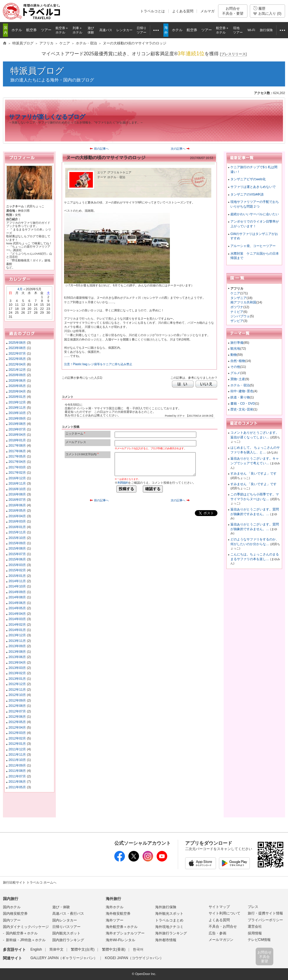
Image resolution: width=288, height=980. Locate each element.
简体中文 (56, 949)
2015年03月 (17, 565)
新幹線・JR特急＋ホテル (26, 940)
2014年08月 (17, 597)
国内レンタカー (65, 920)
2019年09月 (17, 418)
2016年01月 (17, 527)
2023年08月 (17, 348)
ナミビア (237, 312)
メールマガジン (221, 940)
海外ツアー (115, 920)
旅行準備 (237, 343)
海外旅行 (113, 899)
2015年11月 (17, 532)
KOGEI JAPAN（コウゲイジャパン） (134, 958)
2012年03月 (17, 733)
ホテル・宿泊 (240, 385)
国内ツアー (12, 920)
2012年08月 (17, 706)
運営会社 (255, 926)
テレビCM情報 (259, 940)
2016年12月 (17, 478)
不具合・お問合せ (223, 926)
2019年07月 (17, 429)
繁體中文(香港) (114, 949)
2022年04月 (17, 364)
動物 (234, 355)
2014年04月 (17, 614)
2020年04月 (17, 391)
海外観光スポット (169, 914)
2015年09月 (17, 543)
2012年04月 (17, 727)
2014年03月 (17, 619)
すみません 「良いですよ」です (253, 473)
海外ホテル (115, 907)
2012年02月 (17, 738)
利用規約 (123, 483)
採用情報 (255, 933)
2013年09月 (17, 646)
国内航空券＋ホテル (22, 933)
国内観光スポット (66, 933)
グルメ (235, 373)
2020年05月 (17, 386)
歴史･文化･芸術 (242, 409)
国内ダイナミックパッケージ (26, 927)
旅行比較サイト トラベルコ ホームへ (30, 882)
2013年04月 (17, 662)
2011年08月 (17, 771)
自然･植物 (238, 361)
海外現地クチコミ (169, 927)
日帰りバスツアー (66, 927)
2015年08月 (17, 548)
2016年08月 (17, 494)
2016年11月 (17, 483)
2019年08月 (17, 424)
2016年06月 (17, 505)
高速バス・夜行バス (68, 914)
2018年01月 (17, 440)
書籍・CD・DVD (243, 403)
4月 (20, 289)
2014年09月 (17, 592)
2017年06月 (17, 451)
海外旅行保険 (166, 907)
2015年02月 (17, 570)
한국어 (138, 949)
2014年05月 (17, 608)
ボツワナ (237, 307)
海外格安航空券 (118, 914)
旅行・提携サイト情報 (265, 913)
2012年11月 (17, 689)
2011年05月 (17, 787)
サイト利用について (225, 913)
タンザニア (238, 298)
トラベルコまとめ (169, 920)
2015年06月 (17, 559)
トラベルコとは (153, 11)
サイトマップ (219, 907)
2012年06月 (17, 717)
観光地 (235, 348)
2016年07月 (17, 500)
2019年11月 (17, 408)
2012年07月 (17, 711)
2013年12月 (17, 635)
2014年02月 (17, 625)
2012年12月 (17, 684)
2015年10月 (17, 538)
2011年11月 (17, 754)
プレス (253, 907)
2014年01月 (17, 630)
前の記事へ (101, 149)
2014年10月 (17, 586)
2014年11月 (17, 581)
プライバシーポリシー (265, 920)
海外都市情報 (166, 940)
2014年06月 (17, 603)
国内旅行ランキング (68, 940)
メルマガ (207, 11)
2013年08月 (17, 652)
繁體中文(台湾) (83, 949)
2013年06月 (17, 657)
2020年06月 (17, 380)
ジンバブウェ (240, 316)
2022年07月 (17, 353)
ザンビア (237, 321)
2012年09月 (17, 700)
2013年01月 (17, 679)
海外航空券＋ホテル (122, 927)
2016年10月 (17, 489)
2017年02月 (17, 473)
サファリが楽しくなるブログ (47, 117)
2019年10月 (17, 413)
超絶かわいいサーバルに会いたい (255, 214)
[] (233, 54)
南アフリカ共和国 (243, 302)
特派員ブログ (37, 71)
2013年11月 (17, 641)
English (36, 949)
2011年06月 (17, 782)
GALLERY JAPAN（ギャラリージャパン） (64, 958)
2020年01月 (17, 397)
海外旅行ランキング (171, 933)
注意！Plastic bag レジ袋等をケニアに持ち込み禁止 (98, 364)
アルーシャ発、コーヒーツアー (253, 246)
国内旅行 (11, 899)
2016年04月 (17, 516)
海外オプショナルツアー (125, 933)
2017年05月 (17, 456)
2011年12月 (17, 749)
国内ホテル (12, 907)
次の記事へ (178, 149)
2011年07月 (17, 776)
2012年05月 (17, 722)
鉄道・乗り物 (240, 397)
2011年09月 (17, 765)
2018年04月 (17, 435)
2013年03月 (17, 668)
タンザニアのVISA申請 (247, 194)
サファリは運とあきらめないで (253, 187)
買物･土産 (238, 379)
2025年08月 (17, 343)
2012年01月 (17, 744)
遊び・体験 (61, 907)
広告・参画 (217, 933)
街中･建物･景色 (242, 391)
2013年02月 (17, 673)
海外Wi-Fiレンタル (120, 940)
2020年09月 (17, 375)
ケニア (235, 293)
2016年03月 (17, 521)
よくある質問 (183, 11)
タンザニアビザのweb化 (248, 179)
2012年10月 (17, 695)
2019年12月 (17, 402)
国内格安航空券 (15, 914)
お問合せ (233, 11)
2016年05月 (17, 510)
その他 (235, 367)
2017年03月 (17, 467)
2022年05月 (17, 359)
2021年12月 (17, 370)
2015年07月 (17, 554)
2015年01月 (17, 576)
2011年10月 (17, 760)
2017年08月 (17, 445)
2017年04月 (17, 462)
